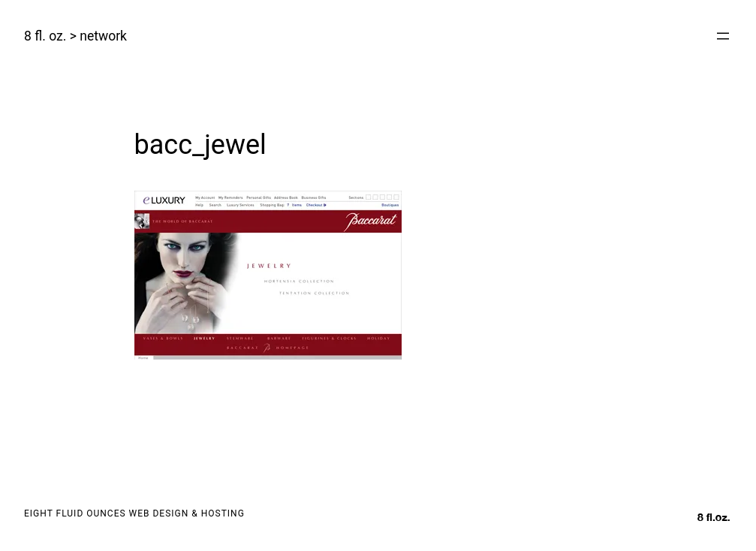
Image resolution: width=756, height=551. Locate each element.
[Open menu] (723, 36)
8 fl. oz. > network (75, 36)
